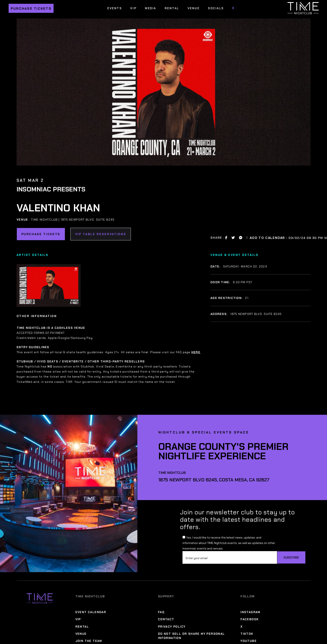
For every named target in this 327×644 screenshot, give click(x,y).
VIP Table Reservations (101, 234)
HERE (196, 352)
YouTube (249, 641)
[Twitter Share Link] (233, 238)
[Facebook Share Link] (226, 238)
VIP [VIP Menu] (133, 8)
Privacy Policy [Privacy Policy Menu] (172, 627)
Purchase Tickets (31, 9)
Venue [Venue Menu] (194, 8)
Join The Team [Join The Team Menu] (89, 641)
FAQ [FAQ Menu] (161, 612)
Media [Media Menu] (151, 8)
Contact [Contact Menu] (166, 619)
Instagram (250, 612)
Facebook (250, 619)
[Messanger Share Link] (241, 238)
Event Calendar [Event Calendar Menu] (91, 612)
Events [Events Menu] (115, 8)
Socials (216, 8)
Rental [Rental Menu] (172, 8)
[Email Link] (247, 238)
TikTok (247, 634)
